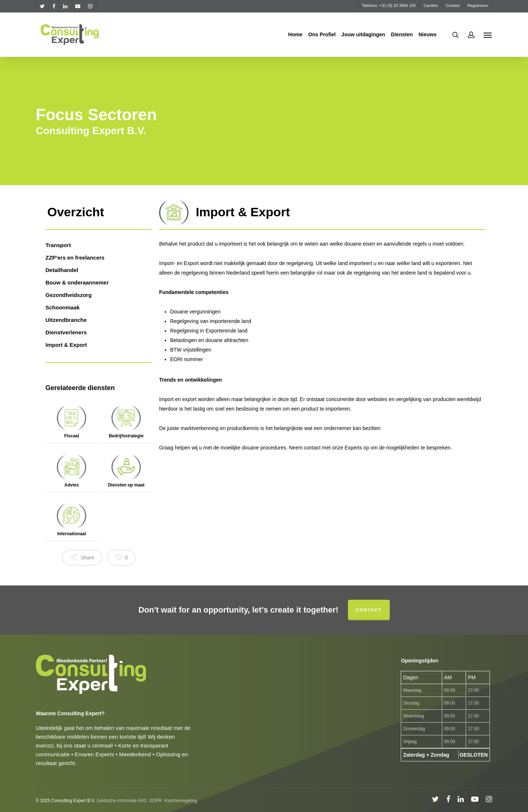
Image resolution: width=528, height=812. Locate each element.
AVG (142, 801)
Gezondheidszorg (69, 295)
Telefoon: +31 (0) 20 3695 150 (389, 5)
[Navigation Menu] (488, 35)
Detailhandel (62, 270)
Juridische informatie (117, 801)
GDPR (156, 801)
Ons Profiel (322, 34)
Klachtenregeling (181, 801)
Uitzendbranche (66, 320)
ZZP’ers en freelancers (75, 258)
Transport (58, 245)
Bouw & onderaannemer (77, 282)
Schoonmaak (63, 307)
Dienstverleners (66, 332)
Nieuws (427, 34)
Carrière (431, 5)
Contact (453, 5)
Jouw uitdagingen (363, 34)
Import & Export (66, 345)
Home (295, 34)
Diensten (402, 34)
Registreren (478, 5)
